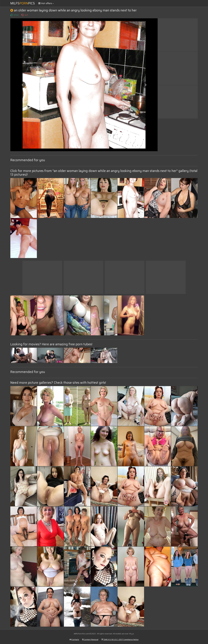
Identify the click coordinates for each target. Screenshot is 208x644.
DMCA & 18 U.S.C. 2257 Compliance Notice (120, 639)
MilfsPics (23, 3)
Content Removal (90, 639)
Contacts (74, 639)
